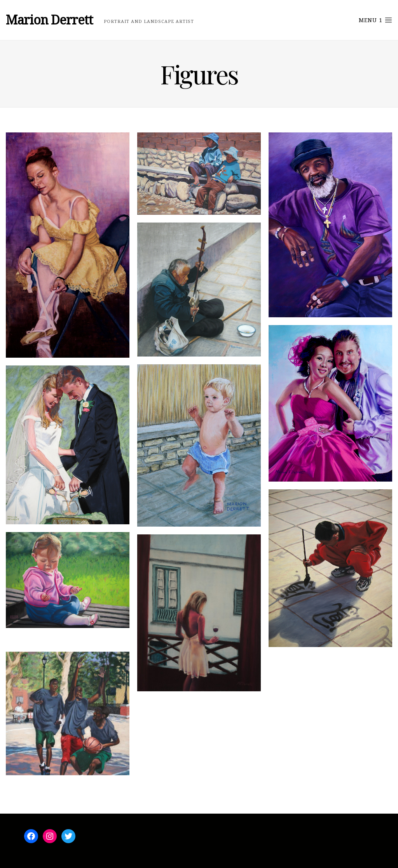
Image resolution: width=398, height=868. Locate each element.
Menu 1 (375, 20)
